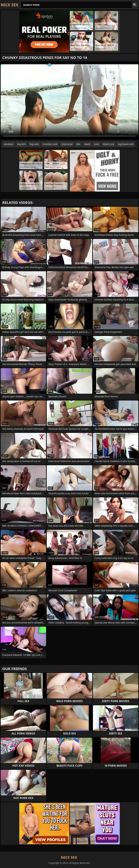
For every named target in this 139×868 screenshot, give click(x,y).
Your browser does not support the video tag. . (69, 101)
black (87, 144)
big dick (22, 144)
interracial (67, 144)
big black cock (126, 144)
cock (97, 144)
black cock (108, 144)
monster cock (50, 144)
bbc (78, 144)
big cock (34, 144)
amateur (9, 144)
